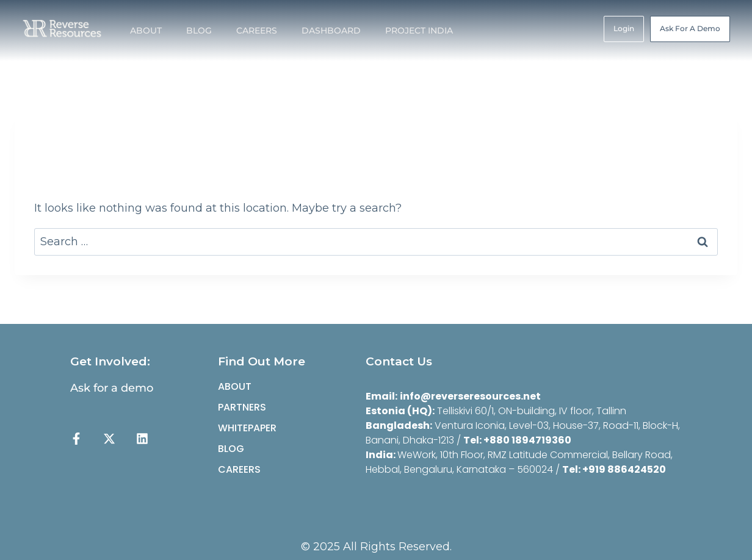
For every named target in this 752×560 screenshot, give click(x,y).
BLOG (199, 31)
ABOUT (146, 31)
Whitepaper (247, 428)
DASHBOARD (331, 31)
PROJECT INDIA (419, 31)
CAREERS (257, 31)
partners (242, 407)
